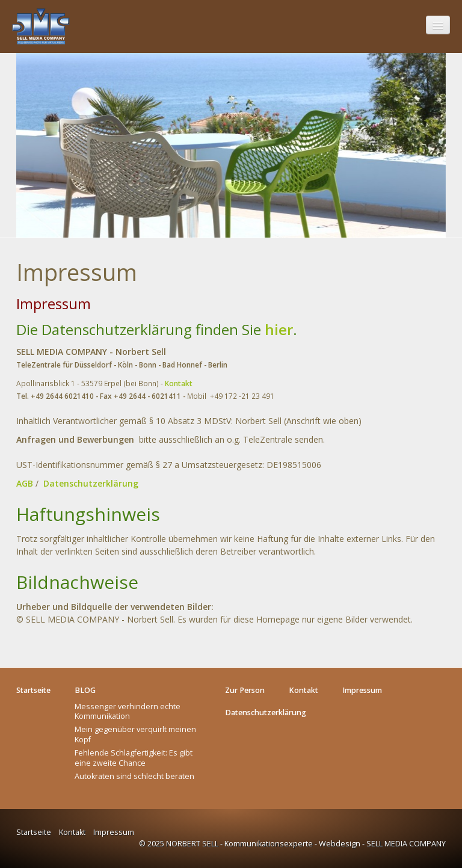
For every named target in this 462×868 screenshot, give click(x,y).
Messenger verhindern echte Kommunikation (128, 711)
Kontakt (179, 383)
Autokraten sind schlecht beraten (134, 776)
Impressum (114, 832)
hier (279, 329)
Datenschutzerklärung (91, 483)
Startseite (34, 832)
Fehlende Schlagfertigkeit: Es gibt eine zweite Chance (134, 758)
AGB (25, 483)
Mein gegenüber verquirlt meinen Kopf (135, 734)
